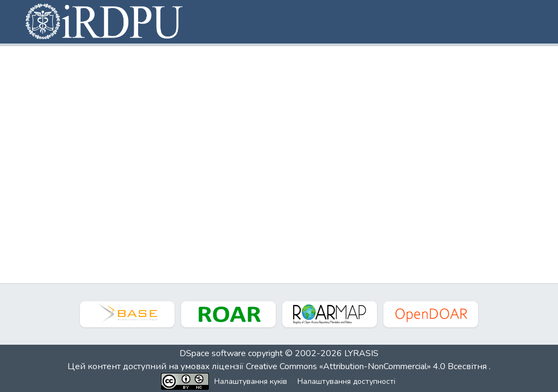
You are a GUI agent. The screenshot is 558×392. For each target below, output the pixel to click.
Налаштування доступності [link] (346, 381)
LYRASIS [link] (361, 353)
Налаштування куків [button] (251, 381)
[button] (105, 22)
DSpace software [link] (213, 353)
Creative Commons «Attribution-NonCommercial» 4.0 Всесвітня (367, 366)
